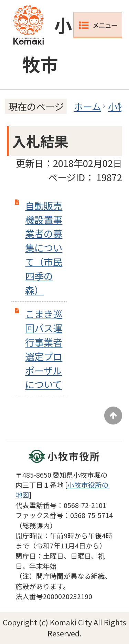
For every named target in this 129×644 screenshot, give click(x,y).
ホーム (87, 106)
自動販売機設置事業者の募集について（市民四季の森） (44, 248)
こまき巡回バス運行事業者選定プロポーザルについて (44, 349)
